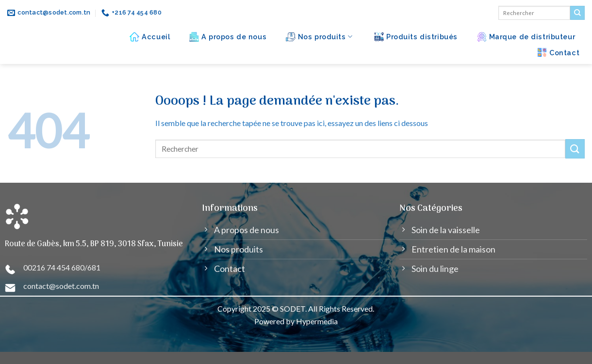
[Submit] (577, 13)
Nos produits (319, 37)
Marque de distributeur (526, 37)
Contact (558, 52)
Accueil (150, 37)
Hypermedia (317, 321)
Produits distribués (416, 37)
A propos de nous (228, 37)
